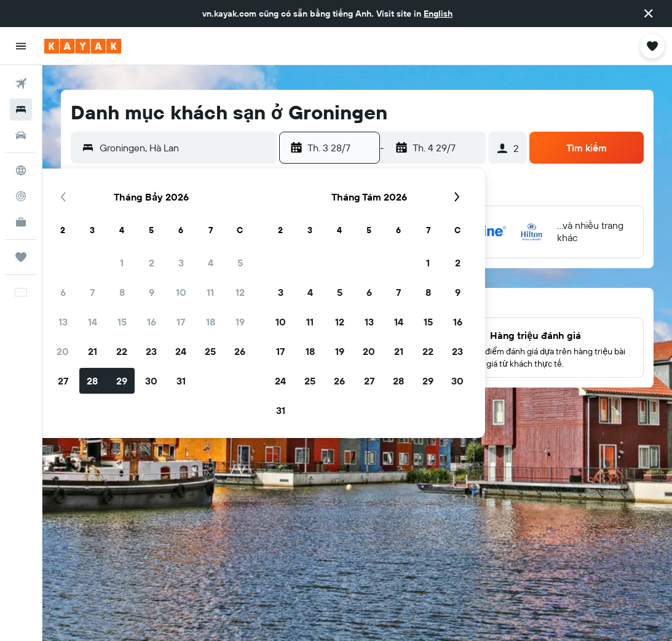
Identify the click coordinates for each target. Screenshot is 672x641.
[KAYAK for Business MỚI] (21, 222)
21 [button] (93, 351)
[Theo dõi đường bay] (21, 196)
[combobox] (185, 148)
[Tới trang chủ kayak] (83, 46)
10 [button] (181, 292)
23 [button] (151, 351)
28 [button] (92, 381)
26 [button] (240, 351)
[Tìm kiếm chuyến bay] (21, 84)
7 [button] (92, 292)
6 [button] (63, 292)
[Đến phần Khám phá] (21, 170)
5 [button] (240, 263)
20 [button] (63, 351)
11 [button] (210, 292)
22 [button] (122, 351)
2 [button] (152, 263)
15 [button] (122, 322)
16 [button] (152, 322)
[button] (649, 14)
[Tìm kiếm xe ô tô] (21, 135)
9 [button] (152, 292)
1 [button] (122, 263)
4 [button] (211, 263)
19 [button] (240, 322)
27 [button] (63, 381)
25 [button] (210, 351)
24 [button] (181, 351)
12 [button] (240, 292)
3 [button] (181, 263)
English (438, 14)
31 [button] (181, 381)
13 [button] (63, 322)
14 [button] (93, 322)
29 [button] (122, 381)
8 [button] (122, 292)
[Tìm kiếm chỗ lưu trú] (21, 109)
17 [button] (181, 322)
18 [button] (211, 322)
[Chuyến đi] (21, 257)
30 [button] (151, 381)
